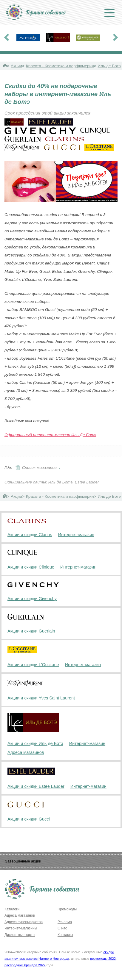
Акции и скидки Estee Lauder (36, 786)
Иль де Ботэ (109, 66)
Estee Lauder (87, 482)
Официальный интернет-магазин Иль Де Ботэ (50, 435)
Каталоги (12, 909)
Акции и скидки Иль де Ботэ (35, 743)
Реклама (65, 922)
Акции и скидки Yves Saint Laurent (41, 698)
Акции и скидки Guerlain (31, 631)
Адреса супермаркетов (24, 922)
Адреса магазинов (26, 752)
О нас (62, 928)
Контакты (65, 935)
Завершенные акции (23, 861)
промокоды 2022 (103, 959)
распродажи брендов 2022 (25, 965)
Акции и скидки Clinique (31, 567)
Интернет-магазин (76, 535)
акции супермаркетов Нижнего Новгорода (37, 959)
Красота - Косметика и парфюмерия (60, 66)
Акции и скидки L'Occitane (33, 665)
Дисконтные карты (20, 935)
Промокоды (67, 909)
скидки (109, 952)
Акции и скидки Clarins (30, 535)
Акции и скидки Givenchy (32, 599)
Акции (16, 66)
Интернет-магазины (21, 928)
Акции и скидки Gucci (29, 819)
